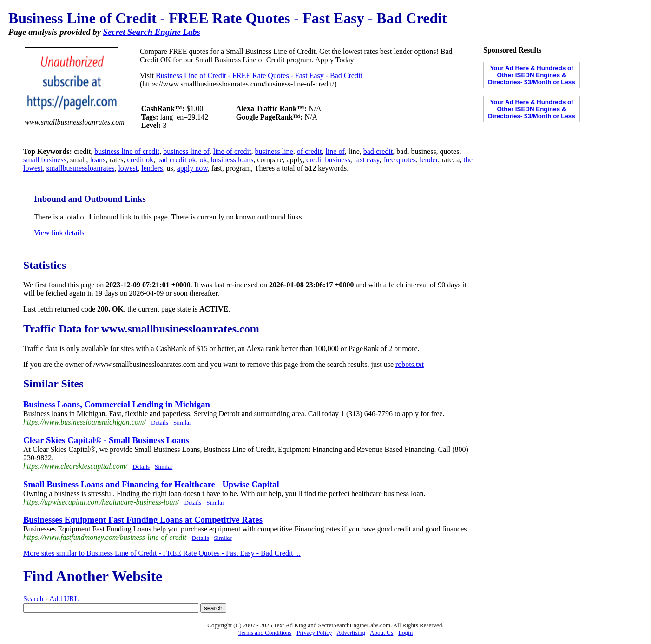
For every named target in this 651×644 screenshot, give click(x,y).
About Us (381, 633)
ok (204, 160)
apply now (192, 168)
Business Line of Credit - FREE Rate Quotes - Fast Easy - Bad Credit (259, 76)
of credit (309, 151)
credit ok (140, 160)
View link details (59, 233)
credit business (328, 160)
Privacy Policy (314, 633)
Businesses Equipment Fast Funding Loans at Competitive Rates (143, 520)
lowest (128, 168)
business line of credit (127, 151)
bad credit (378, 151)
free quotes (399, 160)
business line (274, 151)
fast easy (367, 160)
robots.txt (410, 364)
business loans (232, 160)
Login (405, 633)
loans (98, 160)
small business (45, 160)
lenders (152, 168)
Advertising (351, 633)
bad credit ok (177, 160)
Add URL (64, 599)
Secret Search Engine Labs (152, 32)
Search (33, 599)
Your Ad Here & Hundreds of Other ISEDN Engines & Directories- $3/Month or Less (531, 75)
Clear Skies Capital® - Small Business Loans (106, 440)
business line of (186, 151)
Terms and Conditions (265, 633)
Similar (182, 422)
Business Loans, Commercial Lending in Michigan (117, 404)
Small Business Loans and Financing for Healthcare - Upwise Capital (151, 484)
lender (429, 160)
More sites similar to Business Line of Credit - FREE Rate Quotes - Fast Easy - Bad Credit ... (162, 553)
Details (160, 422)
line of (335, 151)
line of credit (232, 151)
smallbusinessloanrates (81, 168)
